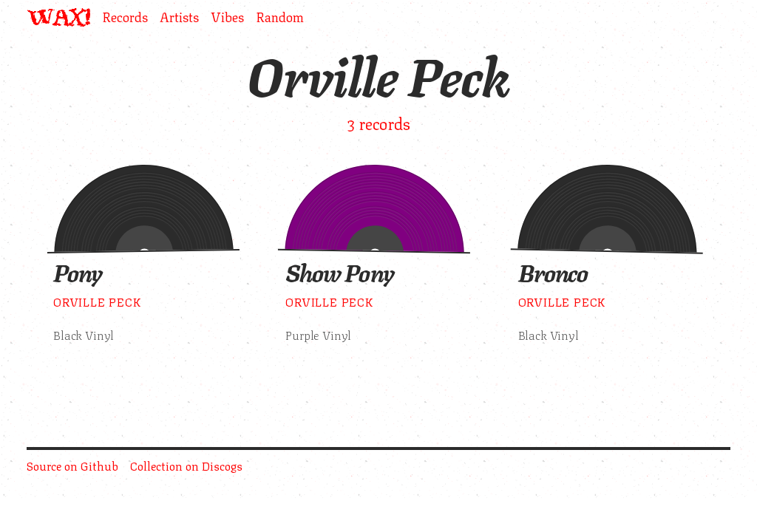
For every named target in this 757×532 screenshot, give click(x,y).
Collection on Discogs (186, 465)
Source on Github (72, 465)
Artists (179, 17)
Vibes (227, 17)
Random (280, 17)
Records (125, 17)
